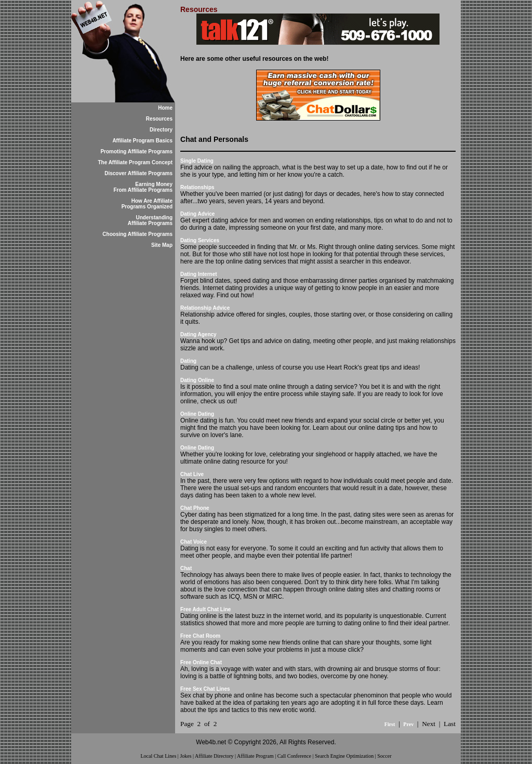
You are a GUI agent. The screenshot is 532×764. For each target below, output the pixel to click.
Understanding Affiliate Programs (150, 220)
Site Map (162, 245)
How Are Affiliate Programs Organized (147, 204)
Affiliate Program (255, 756)
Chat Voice (194, 542)
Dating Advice (197, 214)
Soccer (384, 756)
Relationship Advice (205, 308)
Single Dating (197, 161)
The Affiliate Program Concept (135, 162)
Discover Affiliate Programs (138, 173)
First (390, 724)
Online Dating (197, 414)
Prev (408, 724)
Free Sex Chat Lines (205, 689)
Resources (159, 119)
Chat (186, 568)
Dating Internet (199, 274)
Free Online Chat (201, 662)
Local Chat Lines (158, 756)
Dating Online (197, 380)
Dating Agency (198, 334)
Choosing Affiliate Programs (137, 234)
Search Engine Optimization (344, 756)
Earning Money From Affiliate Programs (143, 187)
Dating (188, 361)
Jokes (185, 756)
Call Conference (294, 756)
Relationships (197, 187)
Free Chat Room (200, 636)
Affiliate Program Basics (142, 141)
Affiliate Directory (214, 756)
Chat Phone (195, 508)
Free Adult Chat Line (205, 609)
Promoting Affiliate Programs (136, 152)
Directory (161, 130)
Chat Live (192, 474)
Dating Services (200, 240)
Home (165, 108)
